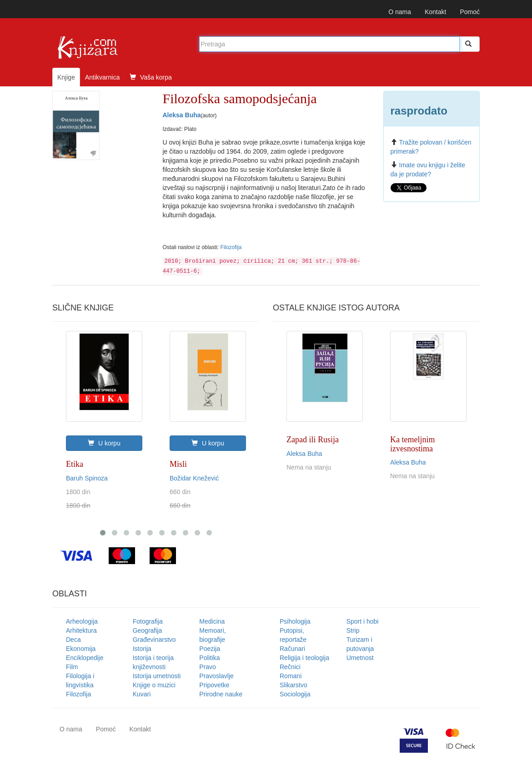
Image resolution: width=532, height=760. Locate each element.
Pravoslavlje (216, 676)
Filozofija (231, 247)
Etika (75, 464)
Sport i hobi (363, 621)
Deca (73, 640)
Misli (178, 464)
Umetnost (360, 658)
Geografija (148, 630)
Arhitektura (81, 630)
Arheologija (82, 621)
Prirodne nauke (221, 694)
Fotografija (148, 621)
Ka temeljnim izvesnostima (412, 444)
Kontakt (435, 12)
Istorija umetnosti (157, 676)
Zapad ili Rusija (313, 440)
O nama (400, 12)
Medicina (212, 621)
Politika (209, 658)
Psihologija (295, 621)
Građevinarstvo (154, 640)
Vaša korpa (151, 77)
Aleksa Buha (182, 115)
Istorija (142, 649)
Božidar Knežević (194, 478)
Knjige (66, 77)
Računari (292, 649)
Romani (291, 676)
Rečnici (290, 667)
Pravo (208, 667)
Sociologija (295, 694)
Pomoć (470, 12)
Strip (353, 630)
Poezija (210, 649)
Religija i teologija (304, 658)
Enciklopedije (85, 658)
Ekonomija (81, 649)
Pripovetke (214, 685)
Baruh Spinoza (87, 478)
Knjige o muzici (154, 685)
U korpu (104, 443)
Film (72, 667)
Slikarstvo (294, 685)
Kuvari (142, 694)
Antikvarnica (102, 77)
